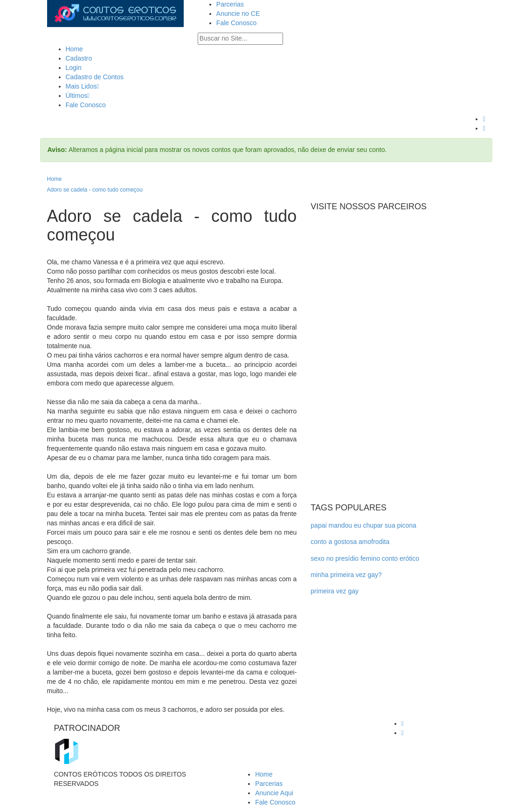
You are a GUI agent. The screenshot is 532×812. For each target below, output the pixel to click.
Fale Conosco (236, 23)
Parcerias (230, 4)
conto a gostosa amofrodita (350, 542)
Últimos (78, 96)
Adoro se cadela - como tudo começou (95, 190)
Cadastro (79, 58)
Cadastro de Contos (95, 77)
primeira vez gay (335, 591)
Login (74, 68)
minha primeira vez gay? (346, 575)
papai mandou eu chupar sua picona (363, 525)
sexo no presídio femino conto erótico (365, 558)
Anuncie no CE (238, 14)
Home (74, 49)
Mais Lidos (83, 86)
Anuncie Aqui (274, 793)
